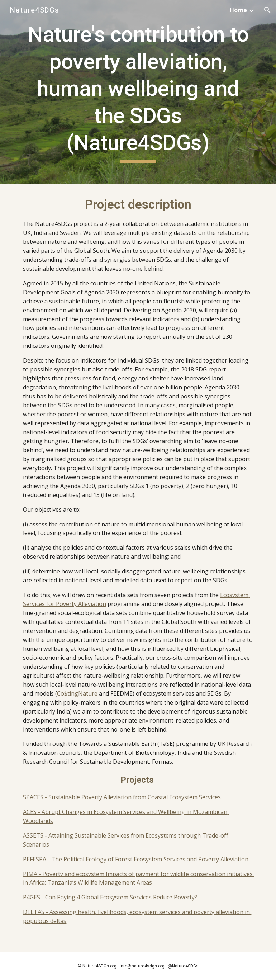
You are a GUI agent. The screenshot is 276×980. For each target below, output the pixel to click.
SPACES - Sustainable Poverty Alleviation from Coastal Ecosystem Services (123, 797)
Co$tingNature (77, 693)
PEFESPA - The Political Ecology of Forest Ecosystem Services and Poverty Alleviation (136, 859)
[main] (138, 92)
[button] (267, 10)
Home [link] (238, 10)
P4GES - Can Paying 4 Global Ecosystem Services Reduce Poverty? (110, 897)
